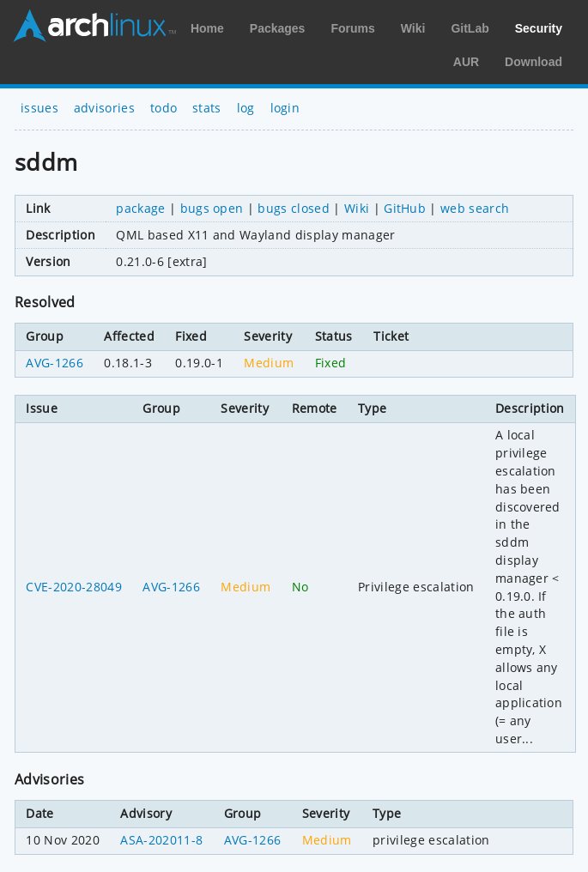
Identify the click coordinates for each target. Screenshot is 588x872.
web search (475, 208)
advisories (104, 108)
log (246, 108)
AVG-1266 (55, 363)
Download (533, 62)
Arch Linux (94, 26)
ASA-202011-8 (161, 840)
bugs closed (294, 208)
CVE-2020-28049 (73, 587)
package (140, 208)
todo (164, 108)
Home (207, 28)
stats (207, 108)
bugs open (212, 208)
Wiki (413, 28)
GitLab (470, 28)
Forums (352, 28)
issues (39, 108)
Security (539, 28)
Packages (278, 28)
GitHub (405, 208)
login (285, 108)
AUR (466, 62)
